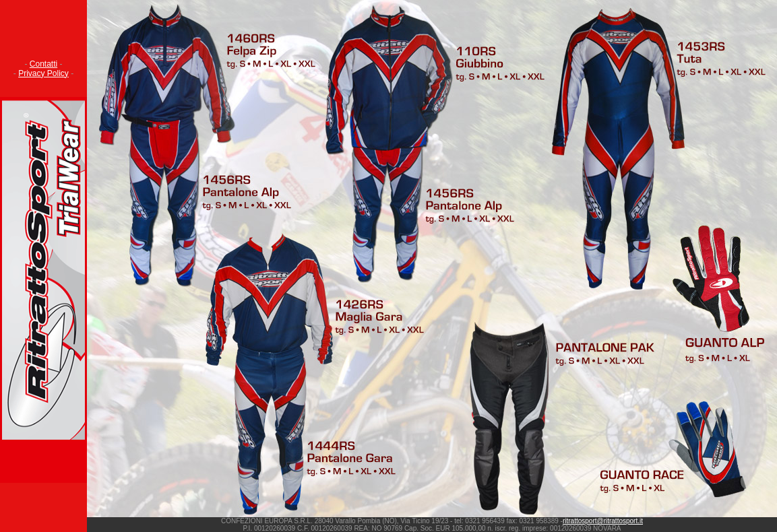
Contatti (43, 64)
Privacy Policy (43, 73)
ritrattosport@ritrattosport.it (603, 521)
